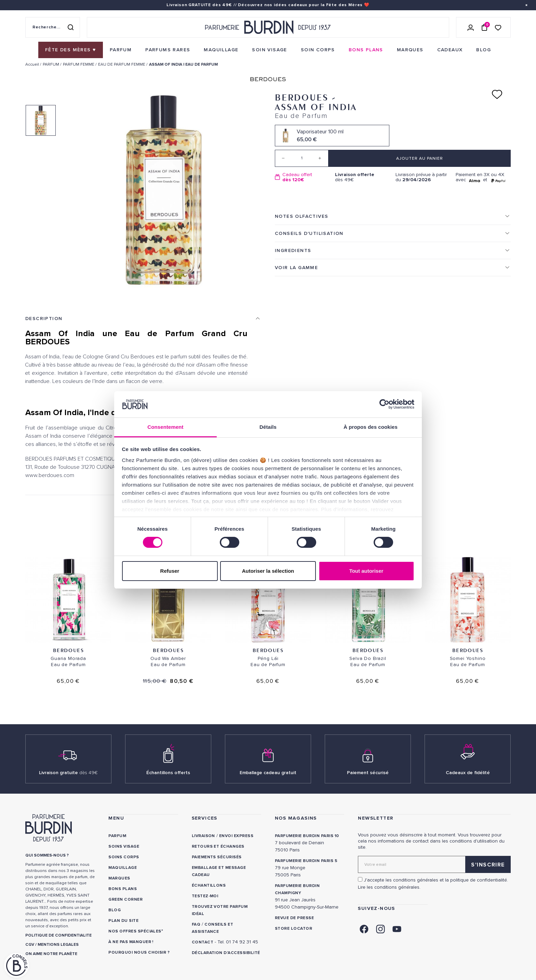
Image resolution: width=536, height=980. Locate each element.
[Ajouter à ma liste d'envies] (497, 94)
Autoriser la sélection (268, 571)
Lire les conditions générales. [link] (389, 887)
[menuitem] (71, 50)
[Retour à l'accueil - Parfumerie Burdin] (268, 27)
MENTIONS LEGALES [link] (58, 945)
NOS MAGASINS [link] (296, 818)
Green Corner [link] (125, 899)
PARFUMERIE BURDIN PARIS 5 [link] (306, 861)
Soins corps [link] (124, 857)
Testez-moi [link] (205, 896)
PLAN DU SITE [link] (123, 921)
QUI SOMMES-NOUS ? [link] (47, 855)
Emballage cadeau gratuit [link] (268, 773)
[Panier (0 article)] (484, 27)
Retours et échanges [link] (218, 846)
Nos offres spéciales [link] (135, 931)
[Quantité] (302, 158)
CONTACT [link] (203, 942)
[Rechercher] (70, 27)
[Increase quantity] (320, 158)
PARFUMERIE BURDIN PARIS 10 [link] (307, 836)
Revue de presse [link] (294, 918)
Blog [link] (115, 910)
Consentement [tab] (165, 427)
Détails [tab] (268, 427)
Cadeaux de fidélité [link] (468, 773)
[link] (71, 50)
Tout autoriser (366, 571)
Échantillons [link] (209, 885)
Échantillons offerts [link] (168, 773)
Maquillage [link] (123, 868)
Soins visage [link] (124, 846)
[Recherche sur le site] (53, 27)
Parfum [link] (117, 836)
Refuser (170, 571)
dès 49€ (363, 177)
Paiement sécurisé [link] (368, 773)
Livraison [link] (203, 836)
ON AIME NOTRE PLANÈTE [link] (51, 954)
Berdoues (69, 650)
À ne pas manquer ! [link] (131, 942)
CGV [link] (30, 945)
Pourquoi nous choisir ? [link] (139, 952)
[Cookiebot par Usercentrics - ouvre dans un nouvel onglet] (384, 404)
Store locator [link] (293, 929)
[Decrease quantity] (283, 158)
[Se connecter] (471, 27)
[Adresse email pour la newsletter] (434, 864)
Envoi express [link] (236, 836)
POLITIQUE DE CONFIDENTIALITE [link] (58, 935)
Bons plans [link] (123, 889)
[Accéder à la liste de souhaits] (498, 27)
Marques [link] (119, 878)
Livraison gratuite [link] (68, 773)
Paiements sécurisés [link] (217, 857)
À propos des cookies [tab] (371, 427)
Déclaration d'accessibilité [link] (226, 953)
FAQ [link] (196, 924)
